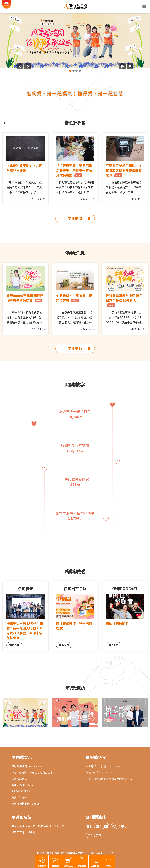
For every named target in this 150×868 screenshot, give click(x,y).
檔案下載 (18, 832)
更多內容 (14, 645)
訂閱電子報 (94, 835)
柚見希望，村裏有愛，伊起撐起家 (74, 298)
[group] (75, 40)
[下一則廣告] (28, 66)
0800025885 (21, 791)
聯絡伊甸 (31, 832)
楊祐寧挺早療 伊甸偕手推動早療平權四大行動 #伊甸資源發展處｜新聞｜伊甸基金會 (25, 631)
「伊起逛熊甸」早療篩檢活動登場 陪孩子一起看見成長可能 (74, 170)
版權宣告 (31, 826)
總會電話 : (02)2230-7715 (103, 766)
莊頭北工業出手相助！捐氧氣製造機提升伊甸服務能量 (124, 170)
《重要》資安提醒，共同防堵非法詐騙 (24, 168)
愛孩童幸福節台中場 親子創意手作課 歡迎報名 (124, 300)
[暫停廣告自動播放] (130, 66)
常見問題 (18, 826)
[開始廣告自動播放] (122, 66)
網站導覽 (60, 826)
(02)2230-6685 (22, 785)
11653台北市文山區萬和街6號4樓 (113, 779)
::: (5, 123)
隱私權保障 (46, 826)
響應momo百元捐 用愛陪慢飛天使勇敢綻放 (25, 298)
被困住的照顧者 (117, 623)
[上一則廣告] (20, 66)
